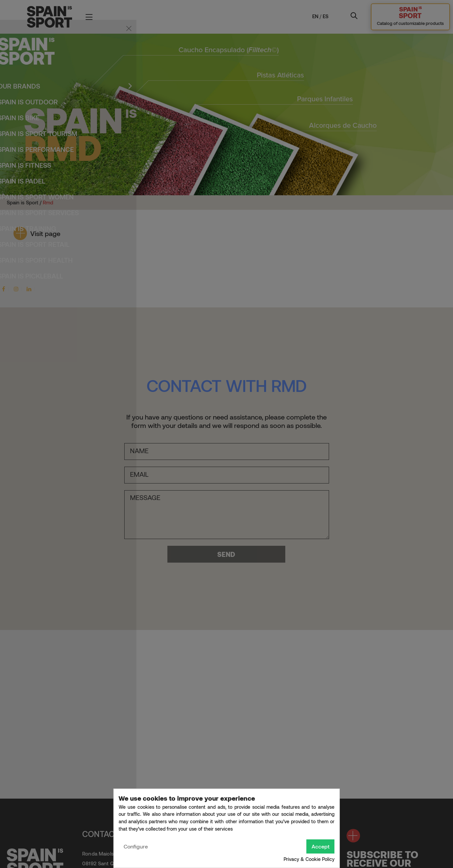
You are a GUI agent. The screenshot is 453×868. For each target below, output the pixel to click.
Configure (136, 846)
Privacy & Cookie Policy (309, 859)
